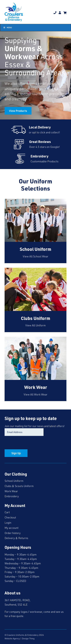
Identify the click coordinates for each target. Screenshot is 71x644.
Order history (13, 533)
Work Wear (11, 491)
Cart (7, 512)
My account (12, 528)
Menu (8, 28)
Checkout (10, 517)
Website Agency (12, 638)
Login (8, 523)
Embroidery (12, 496)
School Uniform (14, 481)
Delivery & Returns (16, 538)
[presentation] (28, 443)
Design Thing (28, 638)
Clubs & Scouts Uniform (19, 486)
